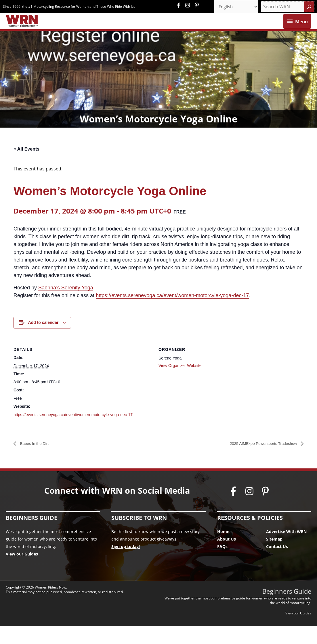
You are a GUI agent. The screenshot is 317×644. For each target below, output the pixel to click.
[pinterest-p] (197, 6)
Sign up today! (126, 565)
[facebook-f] (180, 6)
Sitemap (274, 557)
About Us (227, 557)
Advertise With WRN (286, 550)
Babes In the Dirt (37, 461)
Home (223, 550)
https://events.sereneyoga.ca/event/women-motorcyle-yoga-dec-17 (172, 313)
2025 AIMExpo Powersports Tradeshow (257, 461)
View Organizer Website (180, 383)
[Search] (309, 7)
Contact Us (277, 565)
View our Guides (22, 572)
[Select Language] (234, 7)
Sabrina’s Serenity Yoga (66, 305)
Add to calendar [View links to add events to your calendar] (43, 340)
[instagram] (189, 6)
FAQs (222, 565)
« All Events (26, 167)
